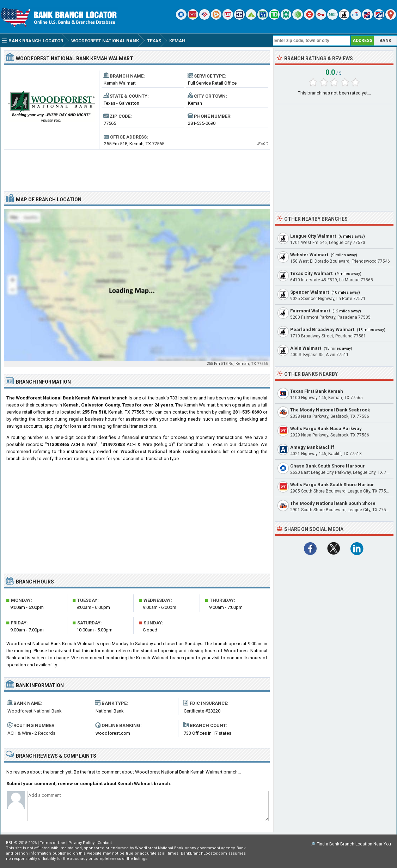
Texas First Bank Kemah (317, 391)
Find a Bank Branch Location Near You (354, 844)
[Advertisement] (137, 168)
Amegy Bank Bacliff (312, 447)
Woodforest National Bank (35, 711)
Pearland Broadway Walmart (322, 329)
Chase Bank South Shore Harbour (328, 466)
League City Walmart (313, 236)
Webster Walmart (309, 255)
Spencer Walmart (310, 292)
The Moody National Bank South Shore (333, 503)
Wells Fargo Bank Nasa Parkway (326, 429)
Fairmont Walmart (310, 311)
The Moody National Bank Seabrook (330, 410)
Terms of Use (53, 843)
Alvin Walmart (306, 348)
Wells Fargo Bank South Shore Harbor (332, 485)
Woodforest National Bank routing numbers (171, 451)
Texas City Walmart (311, 273)
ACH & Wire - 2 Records (31, 733)
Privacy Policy (81, 843)
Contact (105, 843)
